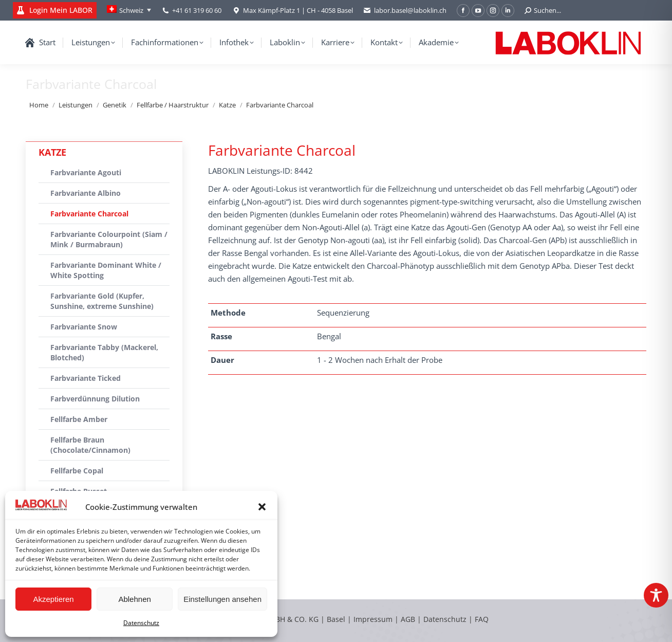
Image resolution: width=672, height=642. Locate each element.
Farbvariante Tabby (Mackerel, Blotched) (104, 352)
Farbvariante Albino (86, 193)
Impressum (373, 619)
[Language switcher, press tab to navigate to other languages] (129, 10)
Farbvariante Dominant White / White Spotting (106, 270)
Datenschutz (141, 623)
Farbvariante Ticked (86, 378)
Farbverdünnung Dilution (95, 399)
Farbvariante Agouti (86, 172)
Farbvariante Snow (84, 327)
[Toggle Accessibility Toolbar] (656, 595)
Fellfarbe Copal (77, 471)
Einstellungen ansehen (222, 599)
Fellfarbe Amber (79, 419)
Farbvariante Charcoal (89, 214)
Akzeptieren (53, 599)
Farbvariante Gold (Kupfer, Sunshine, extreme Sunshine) (102, 301)
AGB (409, 619)
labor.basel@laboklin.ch (405, 11)
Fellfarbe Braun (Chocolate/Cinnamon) (90, 445)
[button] (262, 507)
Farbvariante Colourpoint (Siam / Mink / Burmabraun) (109, 239)
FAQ (482, 619)
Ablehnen (134, 599)
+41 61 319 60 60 (197, 10)
